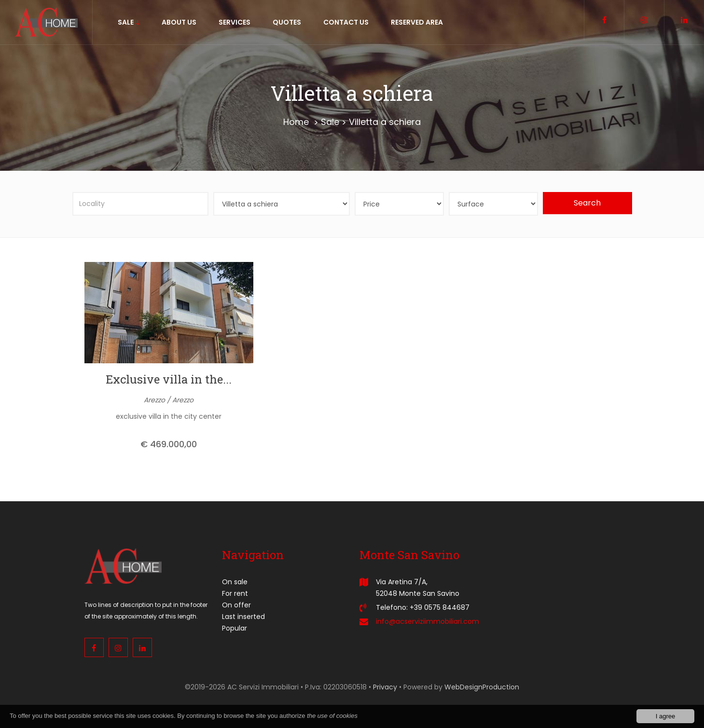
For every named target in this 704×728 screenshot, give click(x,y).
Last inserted (243, 617)
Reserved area (417, 22)
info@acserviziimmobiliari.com (428, 621)
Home (296, 122)
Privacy (385, 687)
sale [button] (129, 22)
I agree (665, 716)
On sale (235, 582)
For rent (235, 593)
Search (587, 203)
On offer (236, 605)
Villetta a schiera (385, 122)
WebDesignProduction (482, 687)
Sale (330, 122)
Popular (235, 628)
